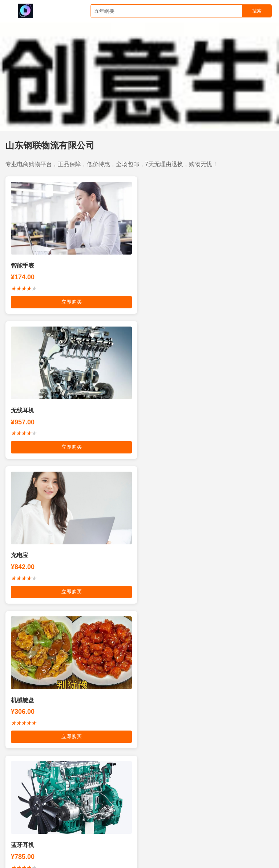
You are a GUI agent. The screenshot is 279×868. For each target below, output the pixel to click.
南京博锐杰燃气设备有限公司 (75, 812)
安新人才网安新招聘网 (244, 824)
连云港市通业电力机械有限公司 (47, 847)
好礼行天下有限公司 (242, 800)
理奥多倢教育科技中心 (209, 836)
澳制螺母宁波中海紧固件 (239, 847)
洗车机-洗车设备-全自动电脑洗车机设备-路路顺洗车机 (75, 800)
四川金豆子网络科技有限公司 (178, 800)
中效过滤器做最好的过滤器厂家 (174, 824)
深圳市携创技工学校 (179, 847)
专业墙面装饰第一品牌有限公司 (202, 812)
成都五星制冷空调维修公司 (145, 836)
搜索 (257, 11)
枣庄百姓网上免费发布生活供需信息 (104, 788)
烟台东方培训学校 (110, 824)
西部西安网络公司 (137, 812)
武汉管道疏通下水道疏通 (120, 847)
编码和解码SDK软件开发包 (185, 788)
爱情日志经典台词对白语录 (75, 836)
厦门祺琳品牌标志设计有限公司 (45, 824)
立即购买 (70, 302)
